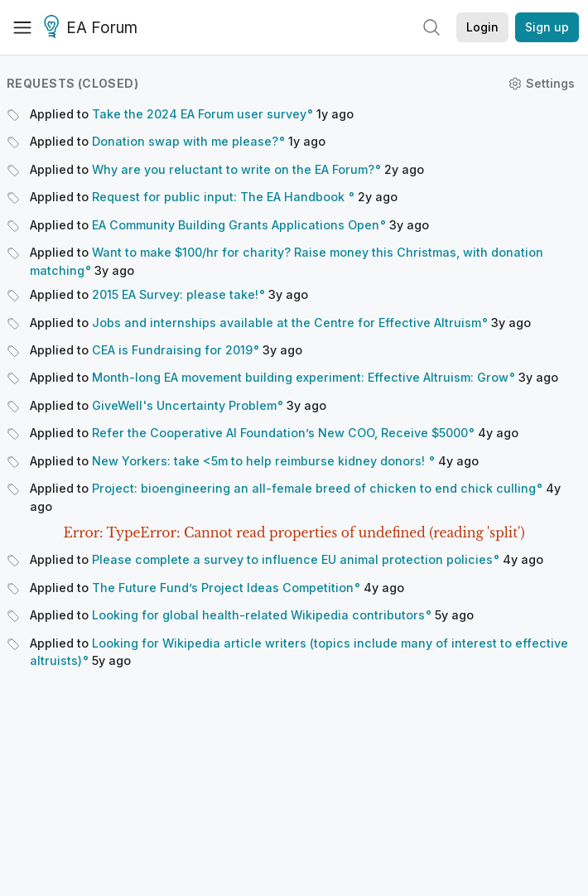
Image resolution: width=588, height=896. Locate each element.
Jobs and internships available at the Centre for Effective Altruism (287, 323)
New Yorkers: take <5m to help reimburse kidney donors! (260, 461)
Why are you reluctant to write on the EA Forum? (233, 169)
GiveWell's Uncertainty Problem (184, 405)
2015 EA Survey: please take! (175, 294)
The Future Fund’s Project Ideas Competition (223, 588)
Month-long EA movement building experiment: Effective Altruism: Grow (300, 377)
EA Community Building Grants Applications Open (236, 225)
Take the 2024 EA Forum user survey (199, 114)
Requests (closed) (72, 83)
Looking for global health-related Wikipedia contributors (258, 615)
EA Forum (93, 28)
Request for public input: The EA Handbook (220, 197)
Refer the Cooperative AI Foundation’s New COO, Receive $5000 (280, 433)
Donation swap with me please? (185, 141)
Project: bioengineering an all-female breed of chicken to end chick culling (314, 488)
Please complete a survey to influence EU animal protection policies (292, 559)
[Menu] (22, 27)
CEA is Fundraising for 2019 (172, 350)
